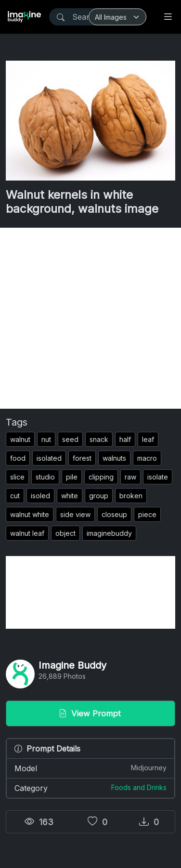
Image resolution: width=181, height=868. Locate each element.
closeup (114, 514)
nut (46, 439)
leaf (148, 439)
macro (147, 458)
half (125, 439)
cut (15, 496)
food (18, 458)
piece (147, 514)
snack (99, 439)
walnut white (30, 514)
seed (70, 439)
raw (130, 477)
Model (90, 768)
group (99, 496)
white (70, 496)
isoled (40, 496)
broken (131, 496)
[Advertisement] (90, 318)
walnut (20, 439)
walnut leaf (27, 533)
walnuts (114, 458)
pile (72, 477)
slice (17, 477)
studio (45, 477)
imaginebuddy (109, 533)
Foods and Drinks (139, 787)
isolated (49, 458)
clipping (101, 477)
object (65, 533)
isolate (158, 477)
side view (75, 514)
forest (82, 458)
